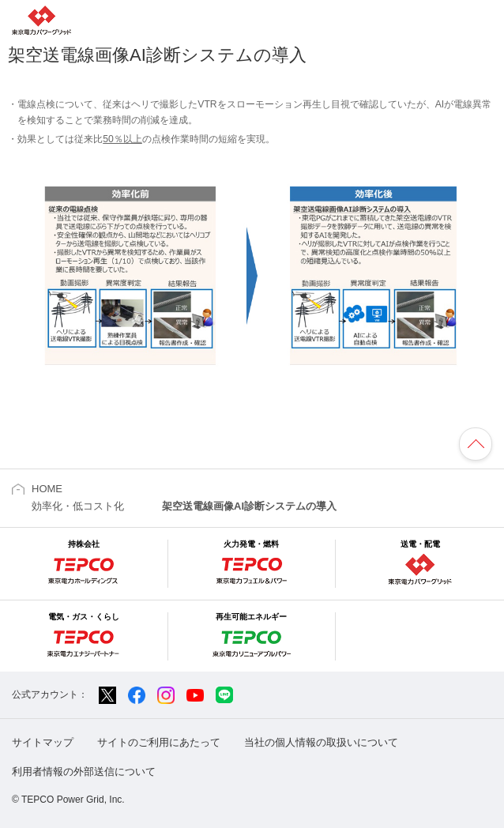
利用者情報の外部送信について (84, 772)
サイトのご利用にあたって (159, 742)
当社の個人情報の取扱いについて (321, 742)
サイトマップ (43, 742)
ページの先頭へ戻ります (476, 444)
